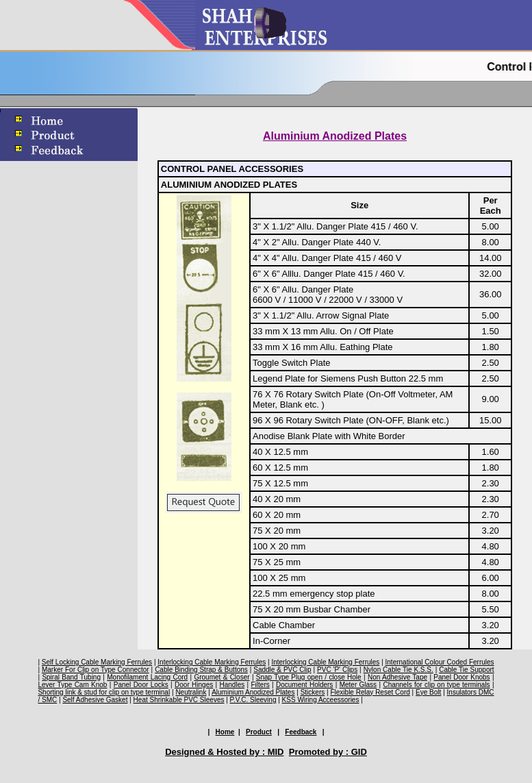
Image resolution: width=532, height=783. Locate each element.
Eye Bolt (428, 692)
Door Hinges (194, 685)
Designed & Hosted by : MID (224, 752)
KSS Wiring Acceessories (321, 700)
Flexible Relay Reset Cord (370, 692)
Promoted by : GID (328, 752)
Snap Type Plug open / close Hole (309, 677)
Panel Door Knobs (461, 677)
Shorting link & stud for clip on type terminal (104, 692)
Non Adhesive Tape (397, 677)
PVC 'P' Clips (337, 670)
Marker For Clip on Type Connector (96, 670)
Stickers (313, 692)
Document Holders (304, 685)
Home (225, 732)
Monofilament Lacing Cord (147, 677)
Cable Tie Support (466, 670)
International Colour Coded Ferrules (440, 662)
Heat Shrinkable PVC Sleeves (179, 700)
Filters (260, 685)
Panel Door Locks (141, 685)
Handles (232, 685)
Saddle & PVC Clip (282, 670)
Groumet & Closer (221, 677)
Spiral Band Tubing (71, 677)
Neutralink (191, 692)
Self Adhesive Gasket (95, 700)
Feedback (301, 732)
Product (259, 732)
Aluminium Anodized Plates (253, 692)
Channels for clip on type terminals (436, 685)
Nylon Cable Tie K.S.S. (398, 670)
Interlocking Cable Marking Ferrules (212, 662)
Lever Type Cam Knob (72, 685)
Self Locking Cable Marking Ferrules (97, 662)
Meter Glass (358, 685)
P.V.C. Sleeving (253, 700)
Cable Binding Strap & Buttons (201, 670)
